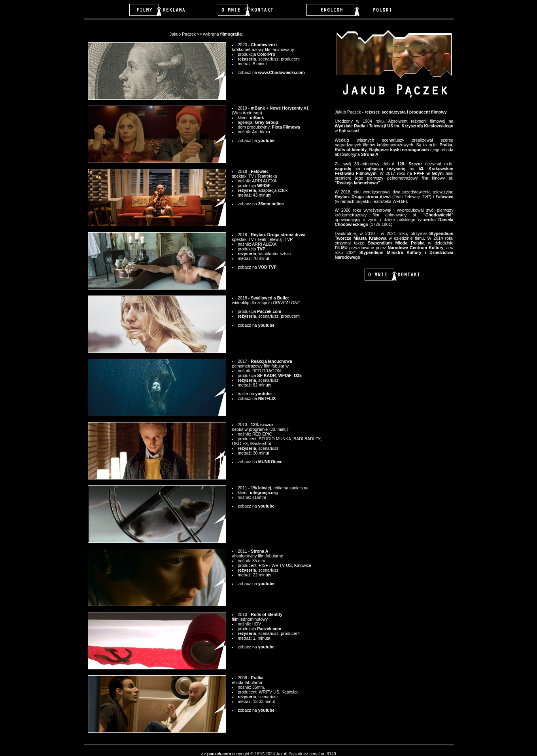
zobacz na (248, 398)
